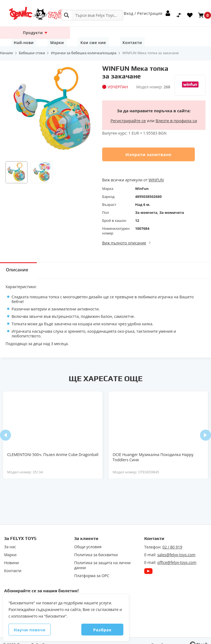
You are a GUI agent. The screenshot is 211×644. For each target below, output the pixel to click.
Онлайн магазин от (169, 637)
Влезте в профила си (176, 113)
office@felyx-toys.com (177, 555)
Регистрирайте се (128, 113)
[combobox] (92, 15)
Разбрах (96, 630)
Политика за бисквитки (96, 547)
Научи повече (36, 630)
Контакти (184, 33)
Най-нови (91, 33)
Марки (119, 33)
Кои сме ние (150, 33)
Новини (11, 555)
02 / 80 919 (172, 540)
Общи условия (88, 539)
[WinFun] (190, 68)
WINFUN (156, 172)
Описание (21, 263)
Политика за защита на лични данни (102, 558)
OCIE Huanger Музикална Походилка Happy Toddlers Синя (153, 450)
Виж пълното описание (124, 235)
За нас (10, 539)
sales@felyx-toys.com (176, 547)
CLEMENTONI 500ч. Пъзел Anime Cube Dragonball (53, 447)
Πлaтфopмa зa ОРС (92, 568)
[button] (16, 165)
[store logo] (29, 13)
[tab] (21, 263)
